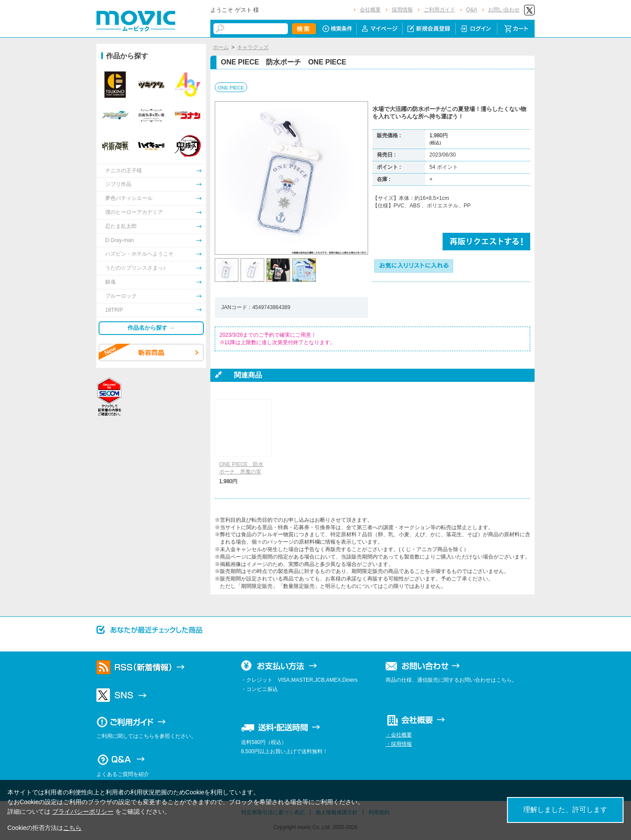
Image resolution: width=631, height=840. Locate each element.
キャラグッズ (253, 47)
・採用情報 (399, 744)
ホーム (221, 47)
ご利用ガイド (440, 10)
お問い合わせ (504, 10)
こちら (72, 828)
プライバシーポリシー (83, 812)
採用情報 (402, 10)
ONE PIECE (231, 88)
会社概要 (370, 10)
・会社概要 (399, 735)
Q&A (472, 10)
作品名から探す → (151, 328)
